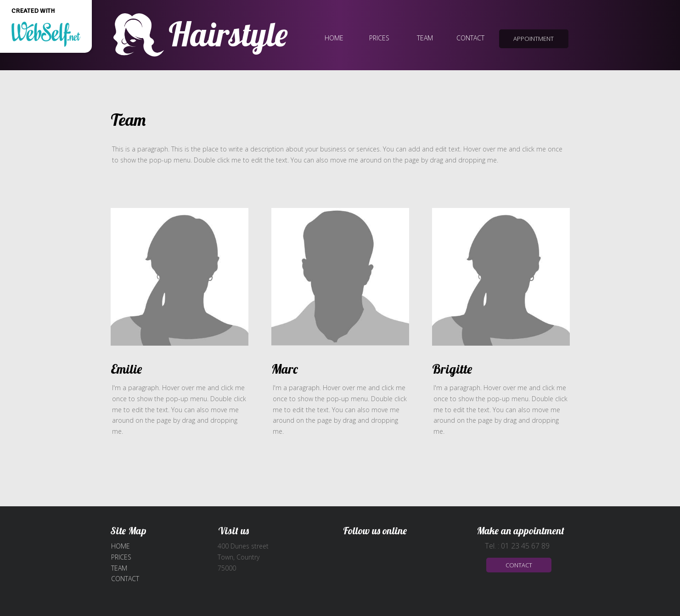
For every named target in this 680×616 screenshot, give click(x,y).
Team (119, 568)
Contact (125, 579)
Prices (121, 557)
